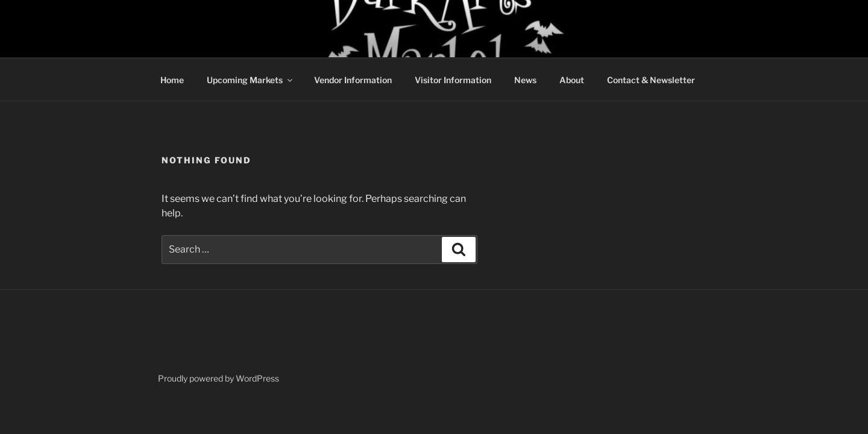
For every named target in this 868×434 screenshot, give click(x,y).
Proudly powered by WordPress (219, 378)
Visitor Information (453, 80)
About (572, 80)
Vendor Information (353, 80)
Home (172, 80)
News (525, 80)
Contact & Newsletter (651, 80)
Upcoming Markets (250, 80)
